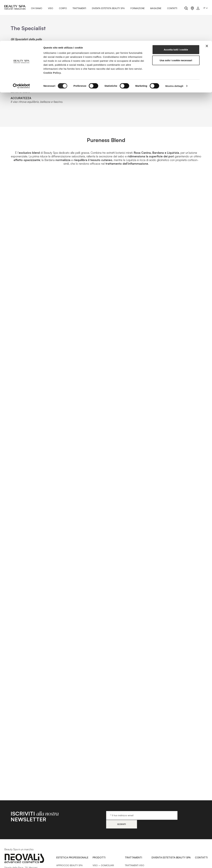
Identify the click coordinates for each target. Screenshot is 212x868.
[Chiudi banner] (207, 5)
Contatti (201, 854)
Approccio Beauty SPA (69, 861)
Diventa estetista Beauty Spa (171, 854)
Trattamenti (133, 854)
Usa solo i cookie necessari (176, 20)
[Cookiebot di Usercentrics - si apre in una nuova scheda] (21, 45)
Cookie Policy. (52, 32)
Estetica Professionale (72, 854)
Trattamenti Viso (135, 861)
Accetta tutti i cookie (176, 9)
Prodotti (99, 854)
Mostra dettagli (174, 45)
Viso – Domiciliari (103, 861)
